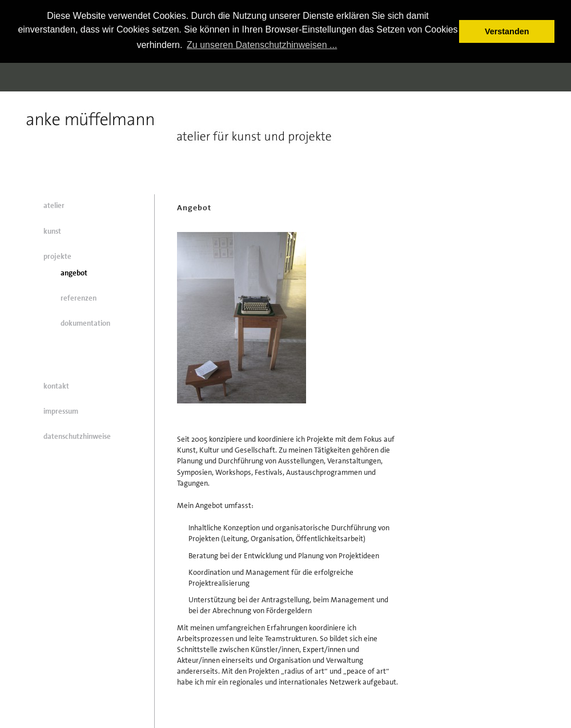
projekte (57, 256)
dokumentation (85, 323)
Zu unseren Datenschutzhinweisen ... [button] (262, 45)
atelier (54, 205)
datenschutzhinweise (77, 436)
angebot (74, 273)
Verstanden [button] (507, 31)
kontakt (56, 386)
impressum (61, 411)
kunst (52, 231)
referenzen (79, 298)
